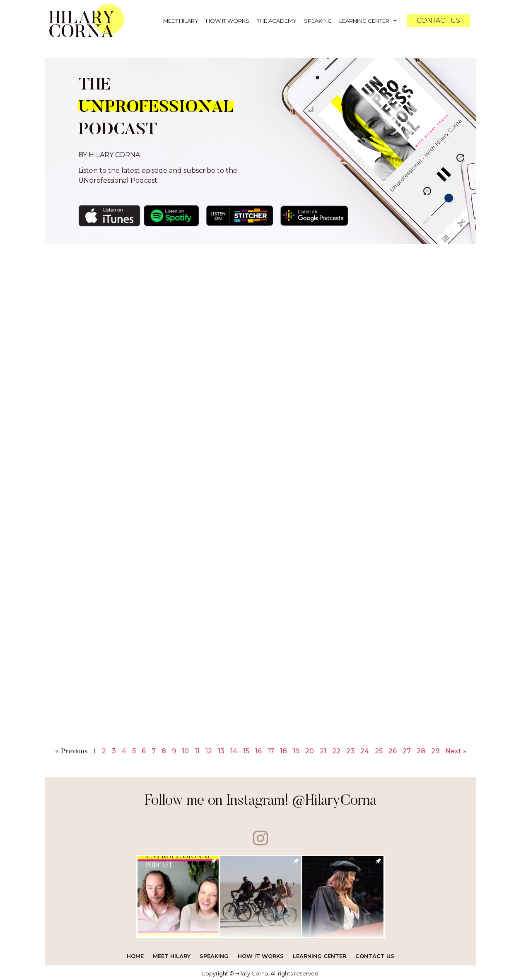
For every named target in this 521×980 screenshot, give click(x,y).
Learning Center (368, 21)
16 (258, 749)
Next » (456, 749)
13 (221, 749)
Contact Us (375, 954)
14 (234, 749)
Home (135, 954)
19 (296, 749)
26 (393, 749)
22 (336, 749)
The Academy (277, 21)
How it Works (228, 21)
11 (197, 749)
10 (185, 749)
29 (435, 749)
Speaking (318, 21)
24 (365, 749)
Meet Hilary (181, 21)
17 (271, 749)
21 (323, 749)
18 (283, 749)
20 (310, 749)
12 (209, 749)
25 (379, 749)
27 (407, 749)
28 (421, 749)
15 (246, 749)
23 (350, 749)
